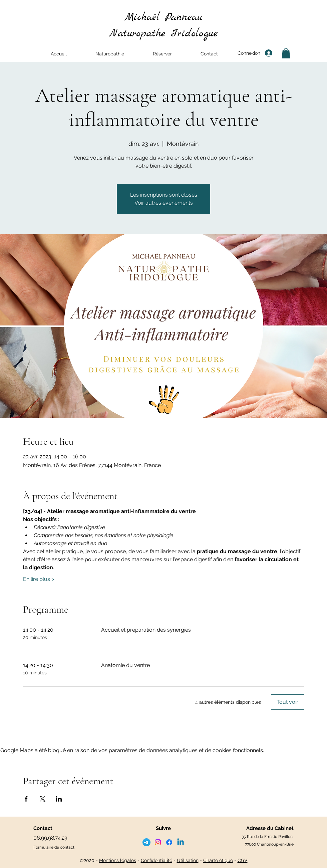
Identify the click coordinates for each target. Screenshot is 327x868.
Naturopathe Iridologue (163, 34)
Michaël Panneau (163, 17)
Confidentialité (156, 860)
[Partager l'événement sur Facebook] (26, 799)
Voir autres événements (164, 203)
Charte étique (218, 860)
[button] (110, 54)
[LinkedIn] (181, 842)
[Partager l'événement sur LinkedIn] (59, 799)
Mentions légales (118, 860)
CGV (243, 860)
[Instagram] (158, 842)
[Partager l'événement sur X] (43, 799)
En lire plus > (39, 579)
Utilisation (188, 860)
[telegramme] (146, 842)
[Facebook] (169, 842)
